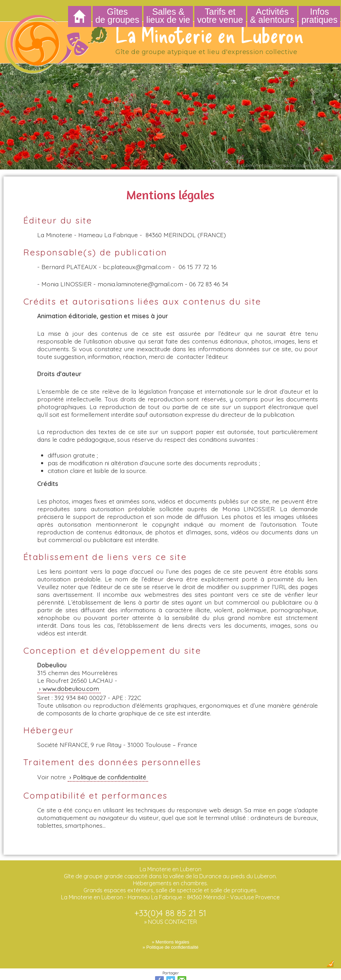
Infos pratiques (319, 16)
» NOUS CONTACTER (170, 901)
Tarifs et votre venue (220, 16)
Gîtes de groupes (117, 16)
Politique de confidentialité (110, 756)
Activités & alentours (272, 16)
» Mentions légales (171, 922)
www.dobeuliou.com (71, 668)
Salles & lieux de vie (168, 16)
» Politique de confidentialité (170, 927)
